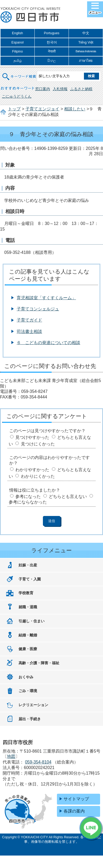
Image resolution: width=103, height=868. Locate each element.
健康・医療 (28, 649)
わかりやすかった (32, 470)
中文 (86, 33)
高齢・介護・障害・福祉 (39, 663)
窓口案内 (43, 89)
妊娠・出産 (28, 565)
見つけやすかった (32, 437)
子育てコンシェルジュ (38, 309)
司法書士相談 (29, 331)
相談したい (75, 109)
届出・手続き (30, 719)
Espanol (17, 42)
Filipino (18, 51)
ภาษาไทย (86, 61)
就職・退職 (28, 607)
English (17, 33)
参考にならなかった (28, 502)
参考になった (28, 496)
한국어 (52, 42)
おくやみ (26, 677)
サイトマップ (76, 799)
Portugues (52, 33)
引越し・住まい (32, 621)
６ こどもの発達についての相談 (48, 343)
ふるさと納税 (81, 89)
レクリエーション (33, 705)
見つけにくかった (38, 444)
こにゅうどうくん (17, 96)
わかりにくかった (38, 476)
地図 (11, 756)
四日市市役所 (30, 15)
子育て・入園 (30, 579)
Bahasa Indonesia (86, 51)
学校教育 (26, 593)
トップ (14, 109)
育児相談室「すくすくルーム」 (46, 298)
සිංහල (52, 61)
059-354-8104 (38, 762)
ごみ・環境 (28, 691)
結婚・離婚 (28, 635)
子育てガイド (29, 320)
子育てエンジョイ (42, 109)
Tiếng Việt (86, 42)
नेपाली (52, 51)
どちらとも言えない (68, 496)
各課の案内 (74, 811)
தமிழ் (18, 61)
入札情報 (60, 89)
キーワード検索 (19, 73)
